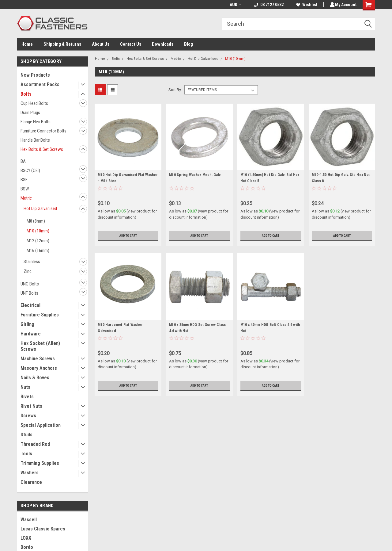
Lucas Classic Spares (43, 529)
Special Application (41, 425)
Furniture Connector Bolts (43, 131)
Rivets (27, 397)
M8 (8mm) (36, 221)
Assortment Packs (40, 84)
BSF (24, 180)
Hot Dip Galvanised (40, 209)
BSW (25, 189)
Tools (26, 454)
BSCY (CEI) (30, 170)
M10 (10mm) (38, 231)
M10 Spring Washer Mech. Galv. (195, 175)
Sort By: (175, 90)
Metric (26, 198)
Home (27, 44)
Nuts (25, 387)
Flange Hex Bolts (36, 122)
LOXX (26, 538)
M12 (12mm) (38, 241)
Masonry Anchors (39, 368)
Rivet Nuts (31, 406)
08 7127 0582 (268, 5)
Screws (28, 416)
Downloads (163, 44)
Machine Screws (38, 359)
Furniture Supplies (40, 315)
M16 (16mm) (38, 251)
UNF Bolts (29, 293)
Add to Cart (128, 236)
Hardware (31, 334)
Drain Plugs (30, 113)
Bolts (26, 94)
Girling (27, 324)
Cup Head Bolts (34, 103)
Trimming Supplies (40, 463)
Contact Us (131, 44)
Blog (188, 44)
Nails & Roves (35, 378)
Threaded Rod (35, 444)
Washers (30, 473)
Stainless (32, 262)
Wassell (29, 520)
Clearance (31, 482)
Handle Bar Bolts (35, 140)
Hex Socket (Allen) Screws (40, 346)
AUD (235, 5)
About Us (101, 44)
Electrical (30, 305)
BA (23, 161)
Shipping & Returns (62, 44)
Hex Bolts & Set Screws (42, 149)
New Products (35, 75)
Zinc (28, 271)
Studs (26, 435)
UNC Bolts (30, 284)
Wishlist (306, 5)
